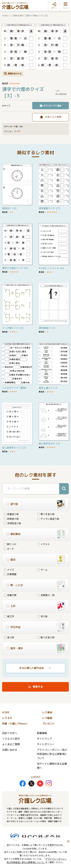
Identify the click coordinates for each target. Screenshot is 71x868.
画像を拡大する (15, 73)
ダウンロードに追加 (52, 105)
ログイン (54, 8)
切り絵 (42, 616)
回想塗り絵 (11, 519)
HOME (5, 15)
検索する (38, 687)
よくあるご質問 (11, 744)
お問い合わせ (10, 750)
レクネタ (7, 718)
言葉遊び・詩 (46, 595)
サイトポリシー (46, 744)
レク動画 (47, 718)
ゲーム (42, 570)
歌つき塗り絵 (46, 514)
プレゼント (48, 724)
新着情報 (42, 733)
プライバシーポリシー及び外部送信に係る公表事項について (52, 754)
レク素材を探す (17, 15)
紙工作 (9, 616)
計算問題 (10, 574)
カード (9, 549)
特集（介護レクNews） (15, 724)
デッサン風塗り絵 (48, 519)
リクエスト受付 (11, 738)
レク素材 (47, 712)
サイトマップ (44, 738)
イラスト (44, 544)
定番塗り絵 (11, 514)
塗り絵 (9, 637)
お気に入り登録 (53, 117)
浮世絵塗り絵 (13, 523)
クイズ (17, 131)
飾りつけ (10, 544)
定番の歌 (10, 595)
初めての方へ (10, 733)
